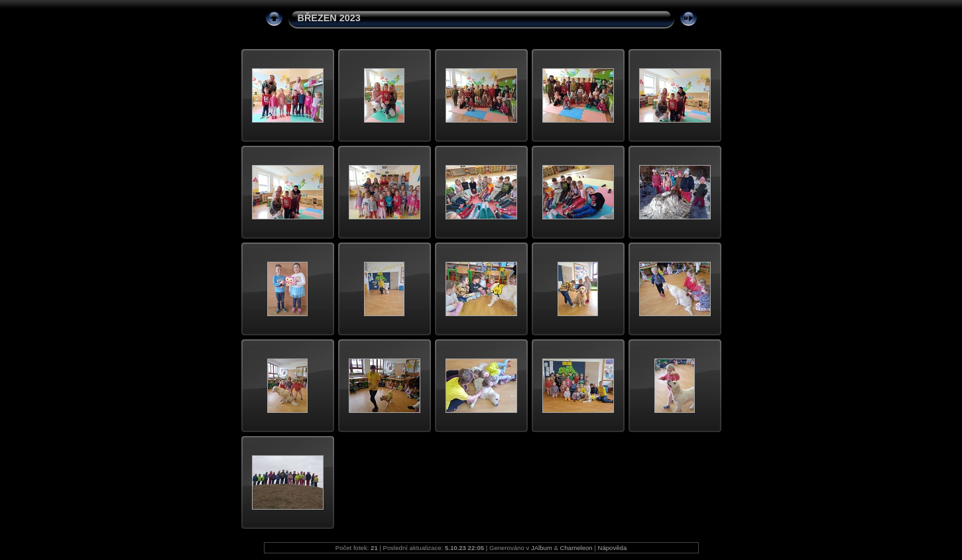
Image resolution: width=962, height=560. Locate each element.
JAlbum (542, 548)
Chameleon (576, 548)
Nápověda (613, 548)
